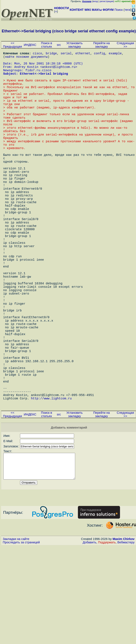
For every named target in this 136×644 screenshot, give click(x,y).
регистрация (107, 1)
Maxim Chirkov (124, 632)
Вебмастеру (126, 635)
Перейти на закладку (101, 45)
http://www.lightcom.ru (51, 485)
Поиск (119, 10)
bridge (51, 54)
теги (127, 10)
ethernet (83, 54)
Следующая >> (125, 45)
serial (66, 54)
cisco (37, 54)
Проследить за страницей (21, 635)
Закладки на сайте (16, 632)
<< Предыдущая (13, 45)
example (115, 54)
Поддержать (107, 635)
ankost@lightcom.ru (59, 71)
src (59, 45)
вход (95, 1)
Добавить (90, 635)
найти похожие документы (26, 58)
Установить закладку (74, 45)
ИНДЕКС (30, 45)
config (99, 54)
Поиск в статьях (47, 45)
